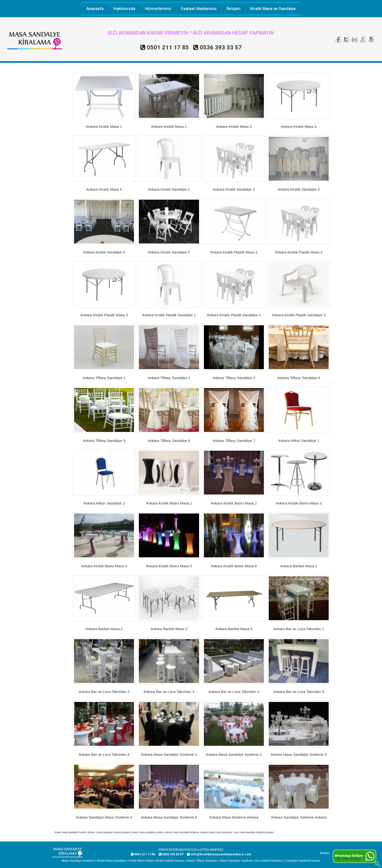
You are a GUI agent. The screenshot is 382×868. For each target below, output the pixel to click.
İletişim (234, 9)
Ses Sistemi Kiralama (269, 861)
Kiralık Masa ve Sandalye (273, 9)
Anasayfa (95, 9)
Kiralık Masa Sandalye (111, 861)
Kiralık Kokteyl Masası (170, 861)
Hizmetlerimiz (158, 9)
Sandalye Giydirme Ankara (303, 861)
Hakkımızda (124, 9)
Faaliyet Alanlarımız (199, 9)
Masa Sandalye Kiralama (78, 861)
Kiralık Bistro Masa (141, 861)
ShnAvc (325, 853)
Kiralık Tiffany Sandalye (202, 861)
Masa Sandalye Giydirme (236, 861)
